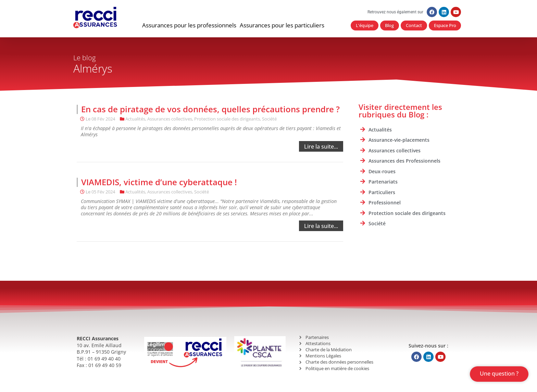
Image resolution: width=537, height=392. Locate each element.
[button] (189, 26)
